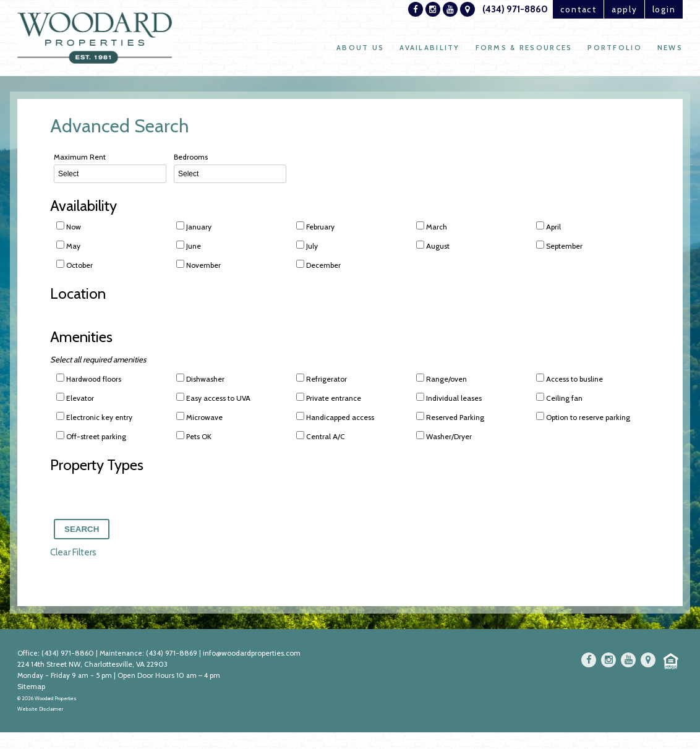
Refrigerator (322, 380)
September (559, 246)
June (189, 246)
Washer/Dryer (444, 437)
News (670, 50)
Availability (423, 50)
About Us (351, 50)
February (315, 226)
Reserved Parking (450, 418)
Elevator (75, 399)
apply (610, 10)
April (548, 226)
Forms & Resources (520, 50)
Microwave (199, 418)
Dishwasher (200, 380)
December (318, 265)
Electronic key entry (94, 418)
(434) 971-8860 (484, 10)
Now (69, 226)
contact (553, 10)
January (194, 226)
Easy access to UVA (213, 399)
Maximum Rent (110, 168)
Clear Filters (73, 555)
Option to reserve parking (583, 418)
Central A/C (321, 437)
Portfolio (613, 50)
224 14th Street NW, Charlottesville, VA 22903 (92, 666)
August (433, 246)
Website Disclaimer (40, 712)
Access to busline (570, 380)
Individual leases (449, 399)
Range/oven (442, 380)
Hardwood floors (89, 380)
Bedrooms (230, 168)
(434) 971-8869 (173, 655)
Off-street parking (91, 437)
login (659, 10)
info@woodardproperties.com (254, 655)
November (198, 265)
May (68, 246)
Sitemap (31, 689)
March (432, 226)
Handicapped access (335, 418)
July (307, 246)
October (75, 265)
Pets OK (194, 437)
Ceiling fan (559, 399)
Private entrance (329, 399)
